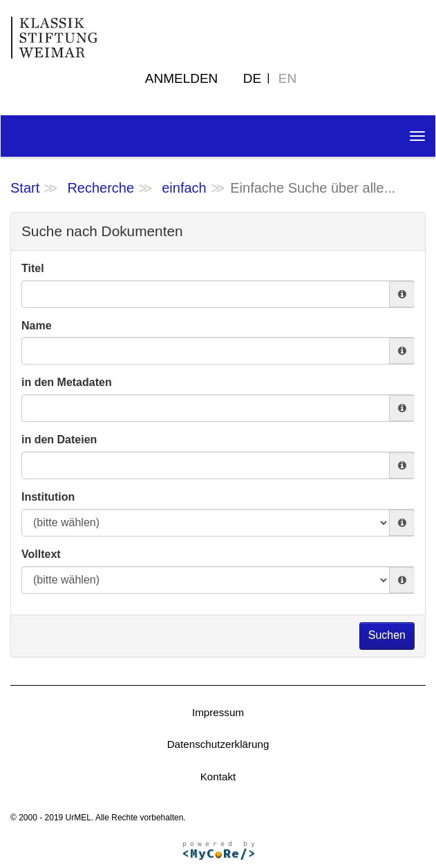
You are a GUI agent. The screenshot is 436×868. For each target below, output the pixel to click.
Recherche (101, 188)
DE (252, 78)
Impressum (218, 712)
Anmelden (182, 78)
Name (37, 326)
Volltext (41, 554)
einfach (184, 188)
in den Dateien (59, 440)
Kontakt (218, 777)
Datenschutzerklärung (218, 744)
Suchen (387, 635)
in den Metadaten (67, 382)
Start (25, 188)
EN (287, 78)
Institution (48, 497)
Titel (33, 268)
